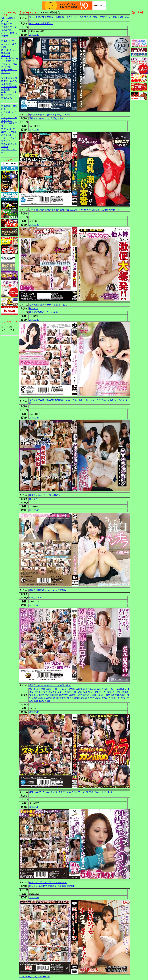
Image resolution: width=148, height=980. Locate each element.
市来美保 (41, 692)
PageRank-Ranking (10, 58)
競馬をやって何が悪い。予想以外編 (9, 44)
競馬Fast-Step (8, 98)
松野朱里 (71, 689)
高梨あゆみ (116, 695)
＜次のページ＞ (42, 977)
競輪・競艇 (12, 106)
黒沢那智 (57, 698)
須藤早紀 (116, 698)
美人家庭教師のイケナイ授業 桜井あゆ (48, 305)
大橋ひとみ (86, 695)
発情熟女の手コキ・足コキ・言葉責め (48, 883)
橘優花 (125, 692)
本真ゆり (50, 689)
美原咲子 (43, 886)
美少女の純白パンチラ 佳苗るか (45, 495)
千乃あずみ (91, 689)
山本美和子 (121, 689)
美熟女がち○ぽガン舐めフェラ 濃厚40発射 (50, 685)
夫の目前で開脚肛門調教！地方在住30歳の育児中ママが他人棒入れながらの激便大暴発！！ (74, 210)
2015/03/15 (34, 35)
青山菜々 (69, 692)
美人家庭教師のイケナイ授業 (43, 312)
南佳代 (95, 695)
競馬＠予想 (7, 24)
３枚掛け (6, 56)
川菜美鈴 (59, 692)
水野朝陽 (67, 698)
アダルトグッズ (9, 138)
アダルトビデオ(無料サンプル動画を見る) (9, 132)
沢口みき (97, 698)
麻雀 (3, 109)
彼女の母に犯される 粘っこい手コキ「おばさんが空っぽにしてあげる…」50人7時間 (71, 792)
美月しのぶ (60, 689)
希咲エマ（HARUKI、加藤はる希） (47, 118)
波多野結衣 (37, 698)
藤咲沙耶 (71, 886)
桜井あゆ (33, 308)
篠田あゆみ (79, 692)
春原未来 (33, 695)
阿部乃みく (110, 689)
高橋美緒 (48, 698)
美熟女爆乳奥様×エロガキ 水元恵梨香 (48, 590)
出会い (5, 147)
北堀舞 (53, 695)
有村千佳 (33, 689)
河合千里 (125, 698)
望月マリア (74, 695)
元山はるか (86, 698)
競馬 (3, 106)
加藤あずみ (44, 695)
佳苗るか (33, 499)
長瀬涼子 (50, 692)
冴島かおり (105, 695)
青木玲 (100, 689)
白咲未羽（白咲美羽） (40, 701)
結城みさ (106, 698)
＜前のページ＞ (26, 977)
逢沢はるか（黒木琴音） (41, 24)
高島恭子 (52, 886)
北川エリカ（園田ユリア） (108, 692)
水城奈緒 (80, 689)
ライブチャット (9, 144)
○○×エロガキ (35, 598)
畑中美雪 (62, 886)
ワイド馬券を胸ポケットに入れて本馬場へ (9, 81)
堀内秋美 (90, 692)
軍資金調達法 (8, 123)
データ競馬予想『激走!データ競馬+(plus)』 (9, 64)
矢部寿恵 (76, 698)
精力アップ (7, 141)
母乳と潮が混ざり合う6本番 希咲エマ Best (50, 115)
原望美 (42, 689)
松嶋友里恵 (63, 695)
